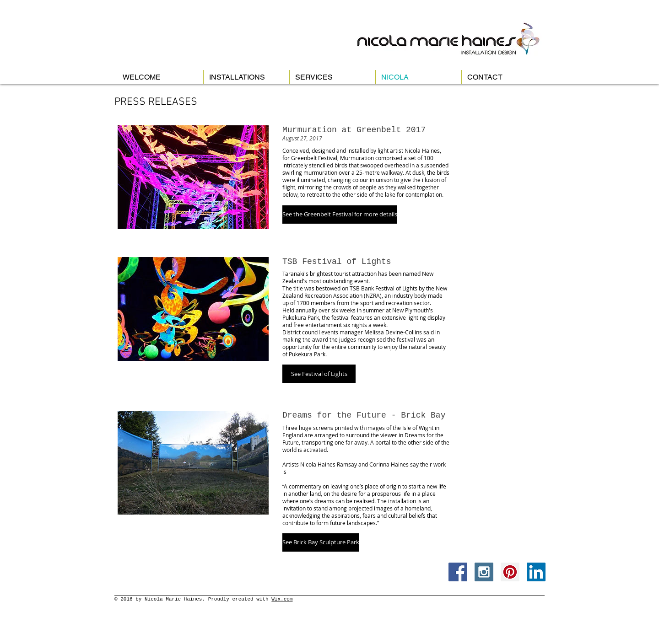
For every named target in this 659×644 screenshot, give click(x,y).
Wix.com (282, 599)
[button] (340, 215)
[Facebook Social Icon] (458, 572)
